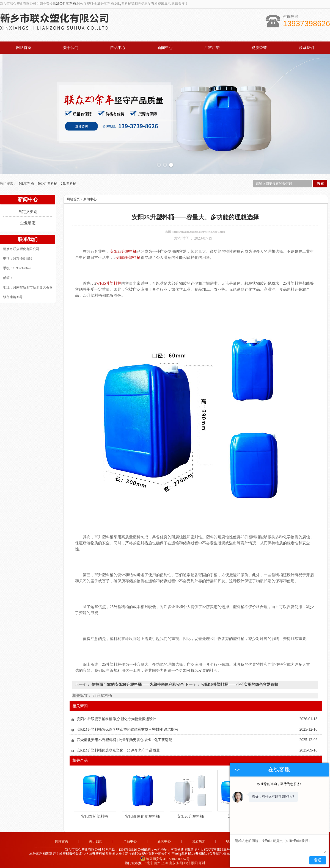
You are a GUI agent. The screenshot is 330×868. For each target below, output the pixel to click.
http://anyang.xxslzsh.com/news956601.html (199, 231)
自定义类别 (28, 211)
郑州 (187, 862)
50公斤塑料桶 (48, 183)
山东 (172, 862)
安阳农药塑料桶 (95, 816)
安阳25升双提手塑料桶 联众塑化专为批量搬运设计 (116, 718)
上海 (165, 862)
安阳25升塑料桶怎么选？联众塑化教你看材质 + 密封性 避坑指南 (127, 729)
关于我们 (71, 48)
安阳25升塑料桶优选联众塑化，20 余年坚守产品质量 (118, 749)
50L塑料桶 (27, 183)
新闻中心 (165, 48)
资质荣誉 (259, 48)
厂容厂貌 (212, 48)
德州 (157, 862)
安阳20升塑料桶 (190, 816)
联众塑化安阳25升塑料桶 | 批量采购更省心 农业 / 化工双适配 (124, 739)
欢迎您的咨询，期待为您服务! (279, 784)
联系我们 (306, 48)
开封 (202, 862)
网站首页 (24, 48)
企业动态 (28, 222)
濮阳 (194, 862)
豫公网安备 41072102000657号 (165, 858)
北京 (150, 862)
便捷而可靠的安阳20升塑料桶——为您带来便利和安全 (138, 684)
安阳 (180, 862)
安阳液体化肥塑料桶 (142, 816)
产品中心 (118, 48)
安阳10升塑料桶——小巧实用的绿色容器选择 (239, 684)
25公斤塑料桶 (66, 4)
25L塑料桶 (68, 183)
